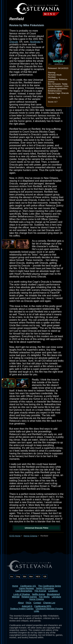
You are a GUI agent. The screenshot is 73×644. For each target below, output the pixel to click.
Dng (18, 577)
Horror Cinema (30, 536)
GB (45, 577)
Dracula (14, 42)
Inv (12, 577)
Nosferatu (35, 42)
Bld (25, 577)
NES (38, 577)
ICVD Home (15, 536)
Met (31, 577)
